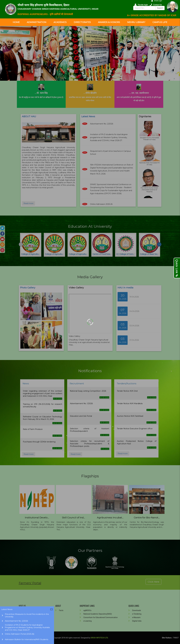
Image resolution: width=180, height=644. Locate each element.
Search (160, 8)
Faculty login (141, 5)
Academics (60, 22)
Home (16, 22)
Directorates (82, 22)
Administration (37, 22)
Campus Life (160, 22)
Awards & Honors (109, 22)
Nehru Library (136, 22)
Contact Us (156, 5)
